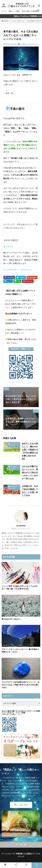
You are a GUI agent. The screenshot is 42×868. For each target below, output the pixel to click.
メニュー (26, 865)
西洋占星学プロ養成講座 (30, 11)
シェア (16, 865)
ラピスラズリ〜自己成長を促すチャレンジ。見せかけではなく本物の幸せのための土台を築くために (20, 685)
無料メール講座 (14, 11)
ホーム (4, 11)
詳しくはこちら (21, 805)
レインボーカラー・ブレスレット (18, 269)
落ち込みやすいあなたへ (12, 619)
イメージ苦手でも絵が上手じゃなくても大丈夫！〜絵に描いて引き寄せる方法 (20, 587)
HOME (6, 21)
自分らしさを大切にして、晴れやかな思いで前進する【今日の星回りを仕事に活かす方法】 (30, 451)
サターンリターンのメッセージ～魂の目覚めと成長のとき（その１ (20, 650)
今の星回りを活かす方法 (28, 44)
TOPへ (37, 865)
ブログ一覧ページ (18, 21)
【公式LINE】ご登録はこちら (20, 349)
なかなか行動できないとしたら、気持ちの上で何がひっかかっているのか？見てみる (30, 472)
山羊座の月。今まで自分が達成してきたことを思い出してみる (30, 491)
